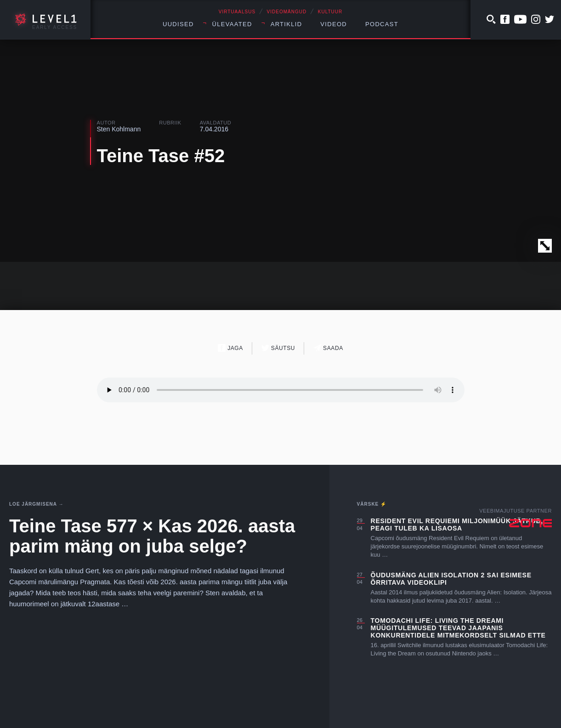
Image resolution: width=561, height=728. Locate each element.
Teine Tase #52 (161, 156)
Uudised (178, 24)
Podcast (382, 24)
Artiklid (286, 24)
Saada (328, 348)
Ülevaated (232, 24)
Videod (334, 24)
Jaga (230, 348)
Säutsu (278, 348)
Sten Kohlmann (119, 129)
